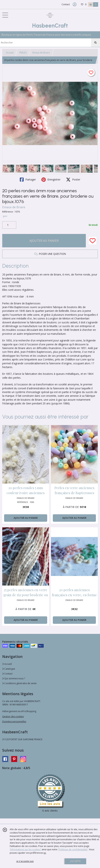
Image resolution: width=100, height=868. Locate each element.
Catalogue (9, 669)
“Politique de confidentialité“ (73, 849)
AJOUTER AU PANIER (44, 241)
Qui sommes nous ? (14, 678)
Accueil (10, 53)
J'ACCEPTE (75, 861)
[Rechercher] (96, 43)
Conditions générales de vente (19, 683)
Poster (73, 180)
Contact (66, 4)
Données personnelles (14, 722)
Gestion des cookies (13, 716)
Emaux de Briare (41, 53)
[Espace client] (75, 4)
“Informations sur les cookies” (25, 849)
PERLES (23, 53)
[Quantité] (9, 225)
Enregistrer (51, 180)
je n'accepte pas (25, 861)
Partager (28, 180)
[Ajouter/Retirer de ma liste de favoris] (93, 241)
